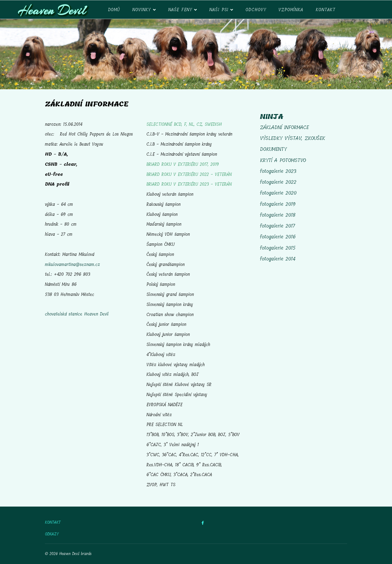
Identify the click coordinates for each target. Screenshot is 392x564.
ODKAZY (52, 534)
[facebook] (203, 523)
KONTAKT (53, 523)
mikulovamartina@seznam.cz (72, 264)
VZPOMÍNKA (291, 10)
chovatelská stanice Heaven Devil (77, 314)
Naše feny (180, 10)
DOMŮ (114, 10)
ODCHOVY (256, 10)
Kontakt (326, 10)
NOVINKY (142, 10)
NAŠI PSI (219, 10)
